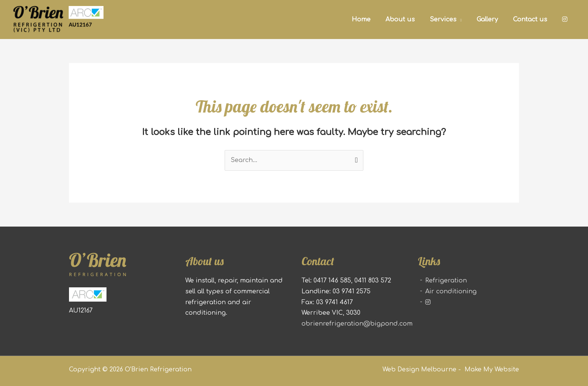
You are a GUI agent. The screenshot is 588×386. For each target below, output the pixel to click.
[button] (446, 19)
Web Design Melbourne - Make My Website (451, 369)
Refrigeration (446, 281)
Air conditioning (451, 291)
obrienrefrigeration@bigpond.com (357, 324)
